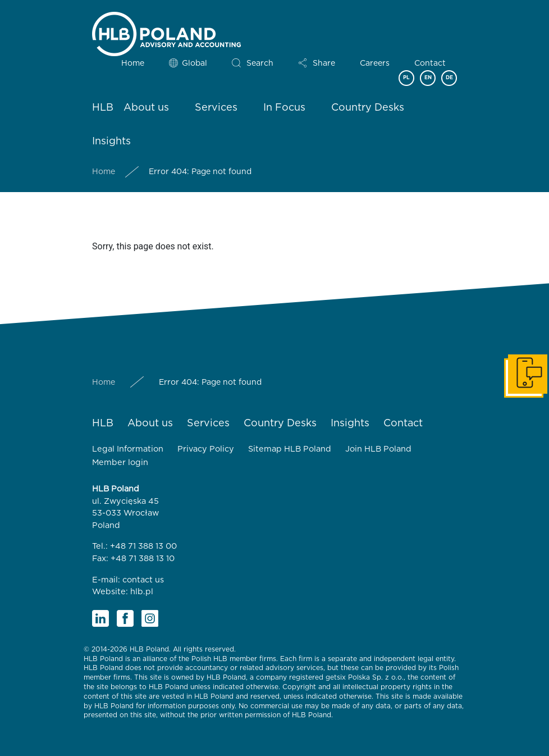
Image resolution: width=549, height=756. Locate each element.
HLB (103, 108)
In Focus (284, 108)
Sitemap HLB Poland (290, 449)
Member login (120, 463)
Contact (430, 63)
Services (216, 108)
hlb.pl (142, 592)
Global (195, 63)
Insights (111, 142)
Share (324, 63)
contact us (143, 580)
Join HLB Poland (378, 449)
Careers (375, 63)
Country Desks (368, 108)
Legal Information (128, 449)
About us (146, 108)
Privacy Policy (206, 449)
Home (133, 63)
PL (406, 78)
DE (449, 78)
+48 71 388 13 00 (143, 546)
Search (260, 63)
